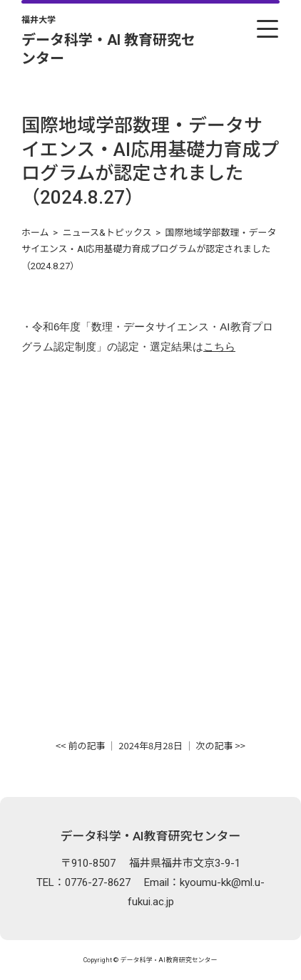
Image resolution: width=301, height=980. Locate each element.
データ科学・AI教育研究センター (151, 836)
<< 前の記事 (80, 745)
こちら (219, 346)
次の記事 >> (221, 745)
